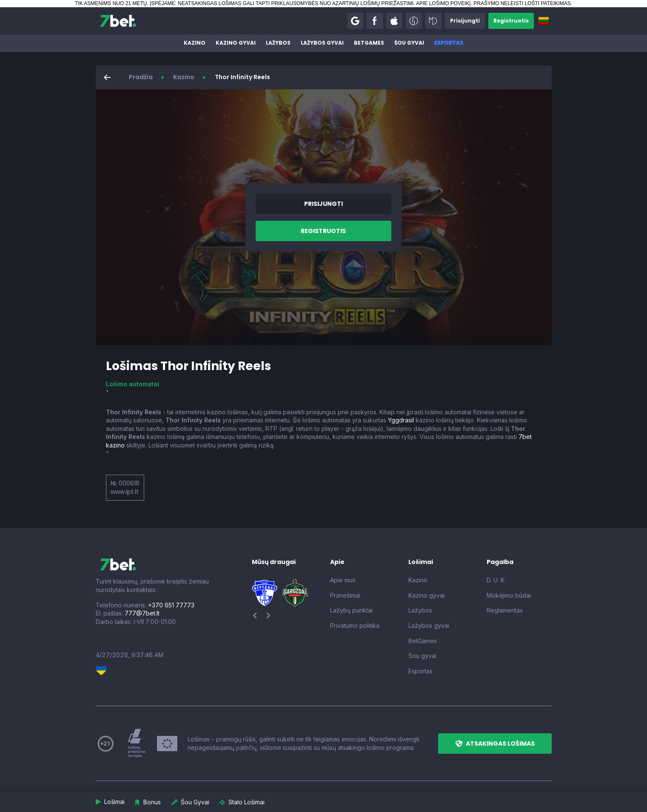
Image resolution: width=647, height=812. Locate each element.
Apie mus (343, 580)
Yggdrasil (401, 420)
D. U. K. (496, 580)
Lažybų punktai (351, 610)
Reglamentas (505, 610)
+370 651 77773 (171, 605)
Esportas (449, 43)
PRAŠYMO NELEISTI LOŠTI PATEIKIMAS (522, 3)
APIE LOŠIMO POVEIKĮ (443, 3)
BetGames (369, 43)
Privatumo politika (355, 625)
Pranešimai (345, 595)
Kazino (195, 43)
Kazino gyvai (236, 43)
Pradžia (141, 77)
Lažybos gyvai (322, 43)
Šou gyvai (409, 43)
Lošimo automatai (133, 384)
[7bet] (118, 21)
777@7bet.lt (142, 613)
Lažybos (278, 43)
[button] (355, 21)
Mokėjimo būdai (509, 595)
